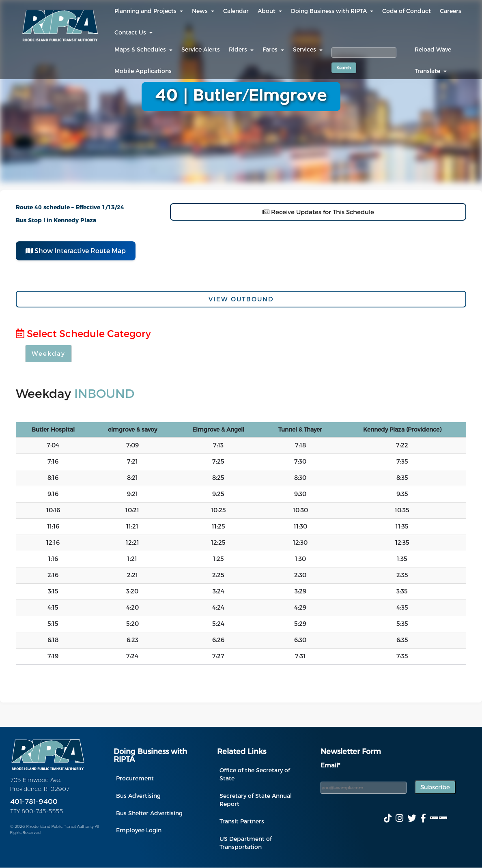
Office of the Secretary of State (255, 774)
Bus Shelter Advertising (149, 813)
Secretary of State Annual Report (256, 800)
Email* (330, 765)
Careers (451, 11)
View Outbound (241, 299)
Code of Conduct (407, 11)
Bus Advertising (138, 796)
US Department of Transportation (246, 843)
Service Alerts (201, 49)
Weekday (48, 353)
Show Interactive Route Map (76, 250)
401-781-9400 (34, 802)
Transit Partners (242, 821)
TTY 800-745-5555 (37, 812)
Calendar (236, 11)
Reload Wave (433, 49)
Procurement (135, 778)
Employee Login (139, 830)
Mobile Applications (143, 71)
